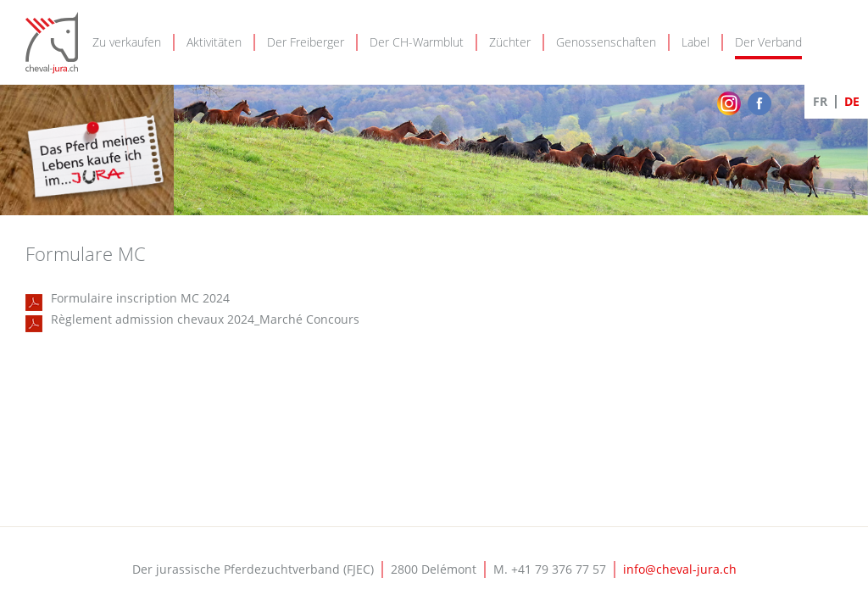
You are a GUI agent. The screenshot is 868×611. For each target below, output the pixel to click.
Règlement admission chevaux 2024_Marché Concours (192, 322)
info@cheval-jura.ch (680, 569)
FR (820, 101)
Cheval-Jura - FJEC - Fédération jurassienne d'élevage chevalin (52, 43)
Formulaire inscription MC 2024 (128, 301)
